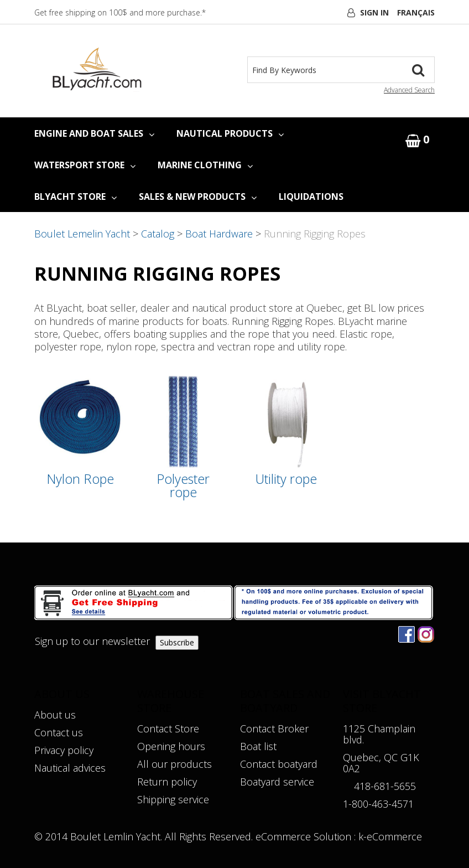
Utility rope (286, 479)
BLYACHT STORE (75, 197)
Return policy (167, 782)
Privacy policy (64, 750)
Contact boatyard (279, 764)
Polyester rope (183, 486)
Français (416, 12)
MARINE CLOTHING (205, 165)
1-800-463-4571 (378, 804)
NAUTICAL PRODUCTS (230, 133)
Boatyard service (277, 782)
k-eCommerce (390, 836)
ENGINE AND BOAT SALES (94, 133)
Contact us (59, 732)
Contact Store (168, 728)
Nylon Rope (80, 479)
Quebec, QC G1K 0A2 (381, 763)
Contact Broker (274, 728)
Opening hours (171, 746)
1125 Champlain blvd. (379, 734)
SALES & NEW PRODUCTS (198, 197)
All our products (174, 764)
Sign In (374, 12)
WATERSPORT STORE (85, 165)
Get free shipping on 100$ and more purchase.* (120, 12)
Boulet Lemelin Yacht (82, 234)
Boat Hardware (219, 234)
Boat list (258, 746)
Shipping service (173, 799)
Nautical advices (70, 768)
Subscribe (177, 642)
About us (55, 715)
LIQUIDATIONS (311, 197)
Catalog (158, 234)
